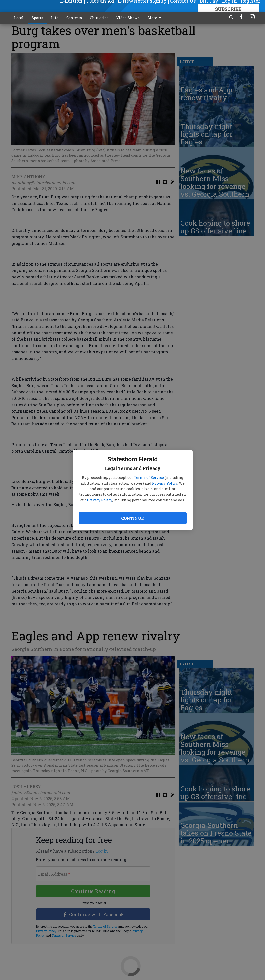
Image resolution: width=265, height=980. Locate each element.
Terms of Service (149, 478)
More (155, 18)
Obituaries (99, 18)
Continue (132, 518)
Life (55, 18)
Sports (37, 18)
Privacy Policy (165, 483)
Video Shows (128, 18)
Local (19, 18)
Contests (74, 18)
